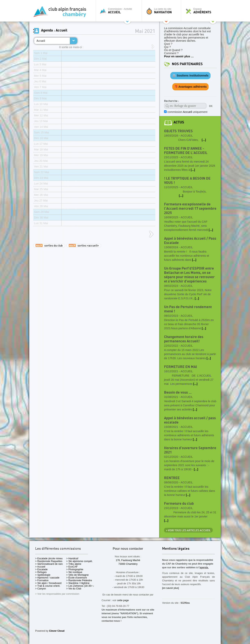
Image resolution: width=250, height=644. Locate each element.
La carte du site (162, 11)
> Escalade (41, 569)
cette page (123, 600)
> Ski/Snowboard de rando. (50, 564)
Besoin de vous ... (178, 393)
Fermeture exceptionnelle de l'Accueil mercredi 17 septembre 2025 (190, 209)
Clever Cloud (57, 631)
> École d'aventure (77, 578)
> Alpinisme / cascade (47, 578)
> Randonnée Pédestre (79, 580)
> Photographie (75, 569)
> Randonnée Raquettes (49, 561)
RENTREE (172, 478)
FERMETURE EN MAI (180, 367)
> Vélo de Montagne (77, 575)
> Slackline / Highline (78, 583)
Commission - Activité (120, 11)
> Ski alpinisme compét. (79, 561)
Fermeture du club (179, 504)
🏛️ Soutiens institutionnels (190, 76)
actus (179, 122)
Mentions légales (176, 549)
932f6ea (185, 603)
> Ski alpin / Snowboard (48, 583)
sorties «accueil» (84, 246)
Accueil (41, 41)
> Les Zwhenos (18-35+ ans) (82, 586)
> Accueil (40, 567)
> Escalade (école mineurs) (50, 558)
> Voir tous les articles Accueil (188, 531)
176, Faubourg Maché (128, 560)
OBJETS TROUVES (178, 131)
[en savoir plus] (171, 588)
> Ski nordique (74, 572)
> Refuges (41, 572)
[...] (204, 140)
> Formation (42, 580)
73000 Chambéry (128, 564)
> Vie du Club (74, 589)
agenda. (204, 567)
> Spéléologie (43, 575)
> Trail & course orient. (48, 586)
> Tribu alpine (74, 564)
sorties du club (49, 246)
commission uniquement (187, 112)
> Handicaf (72, 558)
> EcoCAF (72, 567)
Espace (202, 11)
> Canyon (41, 589)
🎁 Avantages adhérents (191, 87)
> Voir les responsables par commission (57, 594)
